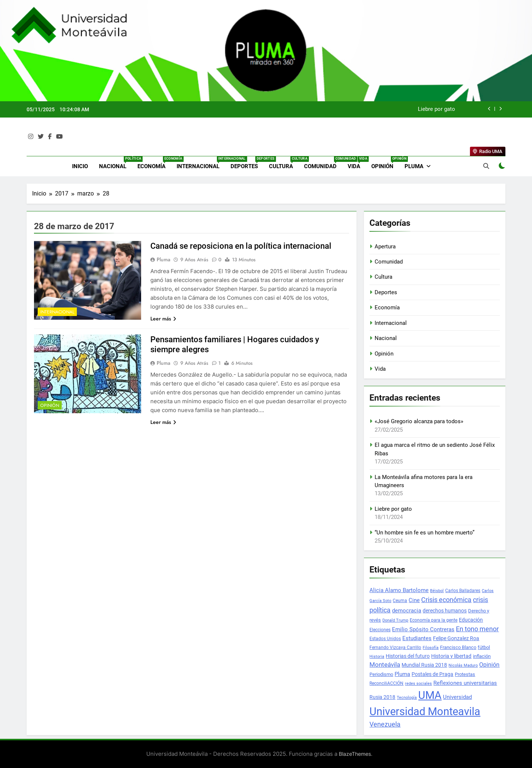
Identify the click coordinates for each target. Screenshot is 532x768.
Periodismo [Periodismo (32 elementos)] (381, 674)
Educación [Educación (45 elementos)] (471, 620)
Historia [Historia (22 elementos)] (377, 657)
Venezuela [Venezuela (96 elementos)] (385, 724)
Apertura (385, 247)
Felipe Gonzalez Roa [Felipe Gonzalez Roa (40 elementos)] (456, 638)
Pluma (414, 166)
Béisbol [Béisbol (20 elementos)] (437, 591)
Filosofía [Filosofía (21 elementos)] (431, 648)
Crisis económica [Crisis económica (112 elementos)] (446, 600)
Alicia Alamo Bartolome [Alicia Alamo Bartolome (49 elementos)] (399, 590)
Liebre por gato (436, 109)
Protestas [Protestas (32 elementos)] (465, 674)
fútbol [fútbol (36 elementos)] (484, 647)
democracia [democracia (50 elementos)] (407, 611)
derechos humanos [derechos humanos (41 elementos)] (445, 611)
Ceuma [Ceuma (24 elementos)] (400, 601)
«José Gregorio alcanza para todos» (419, 421)
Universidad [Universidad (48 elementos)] (457, 697)
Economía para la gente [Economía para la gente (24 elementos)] (434, 620)
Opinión (385, 163)
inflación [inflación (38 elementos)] (482, 656)
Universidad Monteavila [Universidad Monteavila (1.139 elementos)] (425, 711)
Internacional (201, 163)
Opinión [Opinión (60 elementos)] (489, 665)
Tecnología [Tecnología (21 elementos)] (407, 698)
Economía (154, 163)
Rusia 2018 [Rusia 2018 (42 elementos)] (382, 697)
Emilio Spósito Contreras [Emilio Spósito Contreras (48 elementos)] (423, 630)
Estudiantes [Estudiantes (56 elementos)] (417, 638)
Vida (357, 163)
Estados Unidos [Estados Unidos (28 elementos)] (385, 639)
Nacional (115, 163)
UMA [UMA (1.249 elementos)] (430, 695)
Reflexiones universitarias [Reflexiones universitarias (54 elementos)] (465, 683)
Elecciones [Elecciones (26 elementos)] (380, 630)
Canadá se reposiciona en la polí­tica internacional (241, 246)
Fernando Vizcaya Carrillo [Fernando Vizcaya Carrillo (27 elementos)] (395, 648)
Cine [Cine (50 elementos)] (414, 600)
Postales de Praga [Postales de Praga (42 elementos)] (432, 674)
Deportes (247, 163)
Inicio (80, 166)
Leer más (163, 319)
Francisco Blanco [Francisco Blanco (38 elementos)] (458, 647)
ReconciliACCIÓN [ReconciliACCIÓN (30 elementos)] (386, 683)
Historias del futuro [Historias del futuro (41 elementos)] (408, 656)
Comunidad (323, 163)
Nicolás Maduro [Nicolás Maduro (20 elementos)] (463, 665)
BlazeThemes (355, 754)
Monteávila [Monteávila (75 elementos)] (385, 665)
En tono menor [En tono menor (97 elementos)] (477, 629)
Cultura (284, 163)
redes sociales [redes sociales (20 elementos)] (418, 684)
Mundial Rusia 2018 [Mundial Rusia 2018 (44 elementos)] (424, 665)
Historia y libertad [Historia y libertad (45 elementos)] (451, 656)
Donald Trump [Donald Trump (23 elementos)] (395, 620)
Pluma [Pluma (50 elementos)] (402, 674)
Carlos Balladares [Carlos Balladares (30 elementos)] (463, 590)
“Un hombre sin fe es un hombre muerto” (424, 533)
